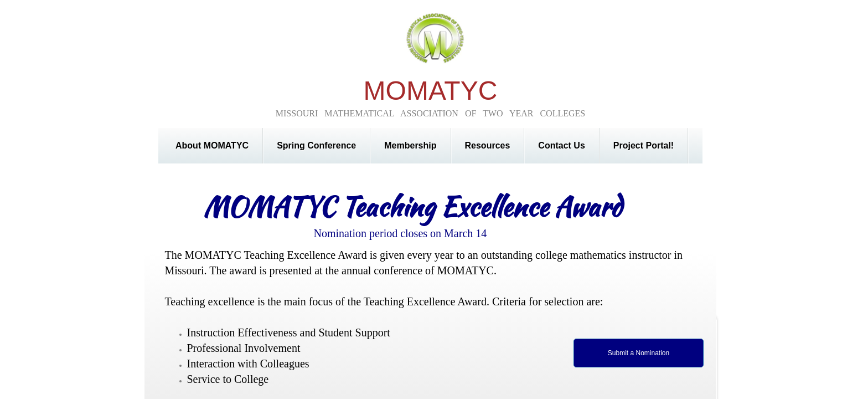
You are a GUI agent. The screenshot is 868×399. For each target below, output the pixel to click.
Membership (410, 145)
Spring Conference (316, 145)
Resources (488, 145)
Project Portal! (644, 145)
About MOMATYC (212, 145)
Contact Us (561, 145)
